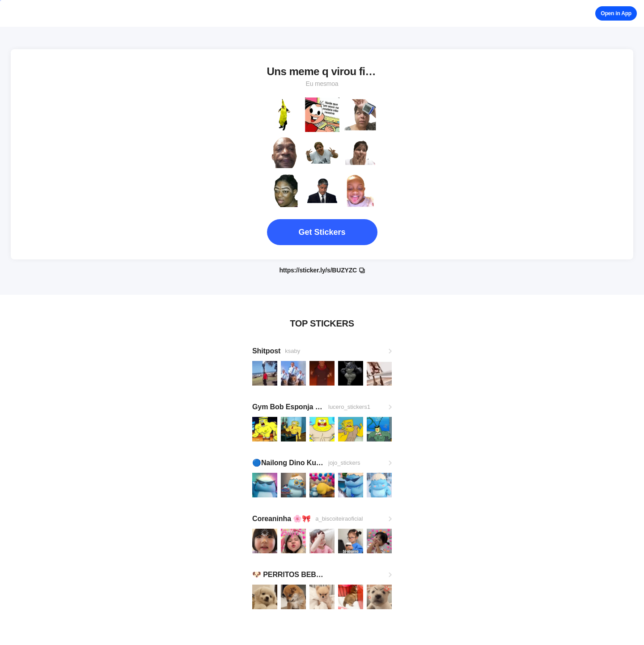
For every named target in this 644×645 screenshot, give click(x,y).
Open (616, 13)
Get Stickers (322, 232)
